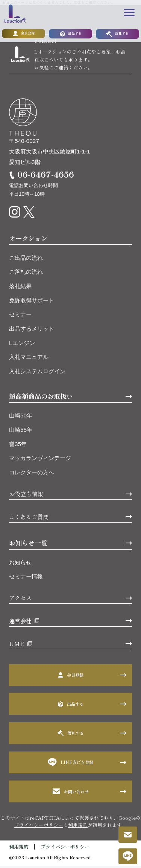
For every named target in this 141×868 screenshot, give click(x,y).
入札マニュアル (29, 360)
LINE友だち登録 (71, 765)
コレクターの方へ (32, 475)
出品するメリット (32, 331)
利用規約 (78, 827)
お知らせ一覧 (28, 545)
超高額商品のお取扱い (41, 398)
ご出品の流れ (26, 260)
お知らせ (20, 565)
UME (17, 646)
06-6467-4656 (46, 177)
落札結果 (20, 289)
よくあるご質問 (29, 519)
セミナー (20, 317)
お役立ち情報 (26, 496)
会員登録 (24, 34)
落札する (117, 34)
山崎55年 (21, 432)
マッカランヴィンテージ (40, 461)
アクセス (20, 600)
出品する (71, 34)
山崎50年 (21, 418)
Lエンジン (22, 345)
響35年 (18, 446)
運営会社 (20, 623)
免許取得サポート (32, 303)
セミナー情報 (26, 579)
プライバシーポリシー (39, 827)
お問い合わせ (71, 794)
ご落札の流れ (26, 274)
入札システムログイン (37, 374)
